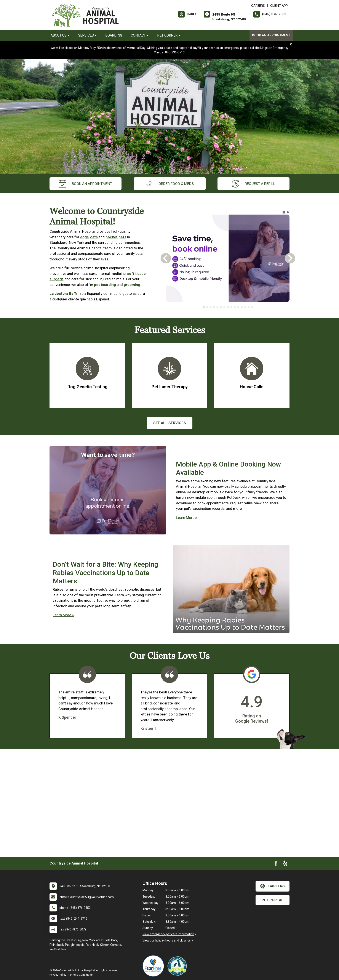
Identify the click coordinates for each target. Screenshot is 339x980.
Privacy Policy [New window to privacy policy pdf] (58, 975)
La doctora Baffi (63, 294)
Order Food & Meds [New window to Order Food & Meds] (170, 184)
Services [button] (87, 35)
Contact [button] (140, 35)
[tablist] (228, 307)
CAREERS (258, 6)
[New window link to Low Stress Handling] (178, 966)
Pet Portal (273, 900)
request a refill (253, 184)
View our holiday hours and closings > (168, 940)
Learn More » (186, 518)
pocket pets (116, 237)
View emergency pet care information (168, 934)
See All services (170, 423)
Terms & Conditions (80, 975)
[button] (284, 212)
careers (273, 886)
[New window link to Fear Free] (154, 966)
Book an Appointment (271, 35)
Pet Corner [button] (169, 35)
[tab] (204, 307)
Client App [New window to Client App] (279, 6)
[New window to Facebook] (276, 864)
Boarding (114, 35)
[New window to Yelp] (285, 864)
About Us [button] (60, 35)
